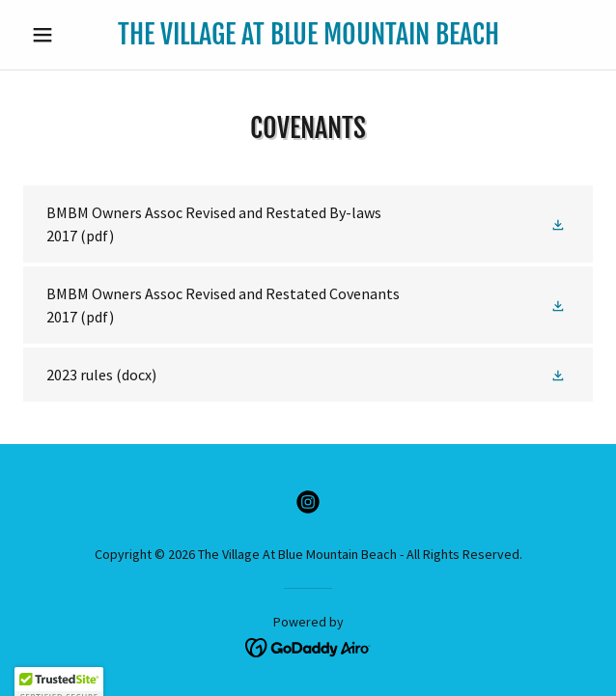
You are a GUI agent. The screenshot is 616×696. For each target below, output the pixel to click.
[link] (308, 35)
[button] (66, 35)
